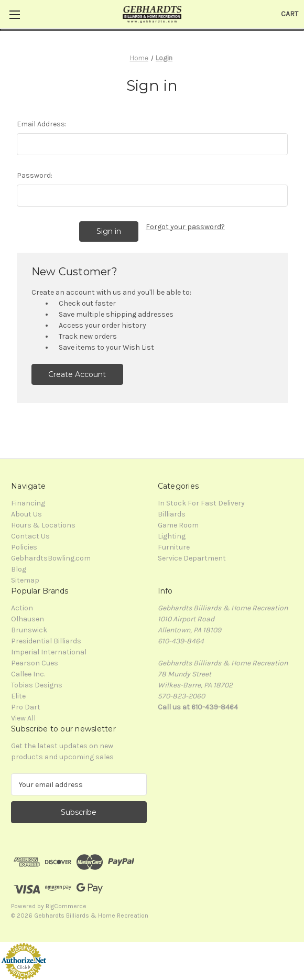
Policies (24, 547)
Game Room (178, 525)
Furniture (174, 547)
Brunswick (29, 630)
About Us (26, 514)
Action (22, 608)
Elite (18, 696)
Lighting (172, 536)
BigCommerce (66, 906)
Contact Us (30, 536)
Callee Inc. (28, 674)
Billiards (172, 514)
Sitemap (25, 580)
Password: (35, 175)
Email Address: (42, 124)
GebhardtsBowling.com (51, 558)
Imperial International (49, 652)
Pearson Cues (35, 663)
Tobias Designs (37, 685)
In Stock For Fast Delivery (201, 503)
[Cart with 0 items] (290, 14)
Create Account (77, 374)
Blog (19, 569)
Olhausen (28, 619)
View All (23, 718)
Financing (28, 503)
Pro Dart (26, 707)
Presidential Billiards (46, 641)
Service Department (192, 558)
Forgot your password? (185, 227)
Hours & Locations (43, 525)
